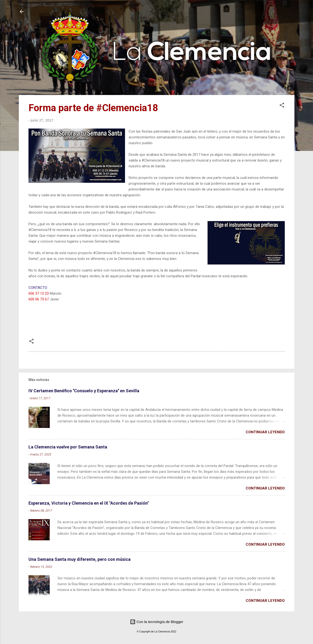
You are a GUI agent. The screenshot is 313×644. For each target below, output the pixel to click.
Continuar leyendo (265, 432)
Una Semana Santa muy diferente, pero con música (80, 559)
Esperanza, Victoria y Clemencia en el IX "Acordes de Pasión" (89, 503)
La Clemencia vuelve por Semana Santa (68, 447)
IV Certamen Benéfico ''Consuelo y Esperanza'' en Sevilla (84, 391)
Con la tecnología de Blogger (157, 622)
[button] (282, 106)
